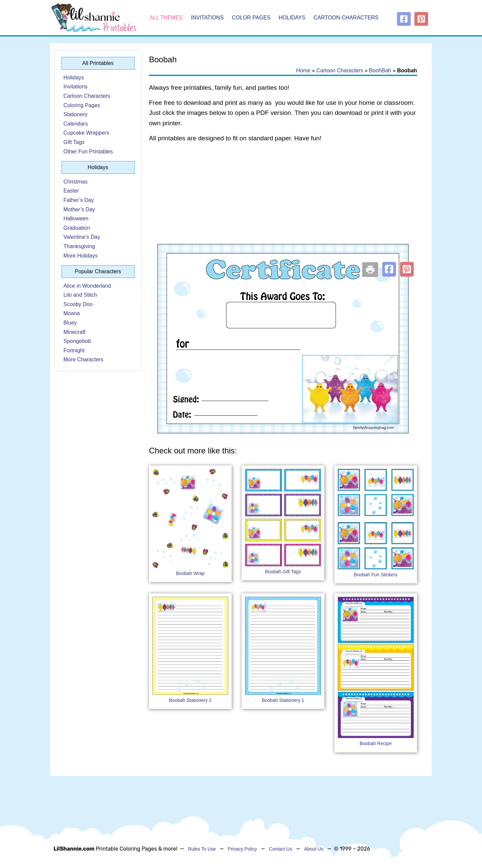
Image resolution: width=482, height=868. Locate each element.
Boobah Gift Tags (283, 572)
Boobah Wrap (190, 573)
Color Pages (251, 18)
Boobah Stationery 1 (283, 700)
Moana (72, 313)
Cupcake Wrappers (87, 133)
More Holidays (81, 256)
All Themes (166, 18)
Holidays (292, 18)
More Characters (84, 359)
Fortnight (74, 350)
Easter (71, 191)
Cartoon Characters (346, 18)
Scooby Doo (78, 304)
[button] (389, 269)
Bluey (70, 323)
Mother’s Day (79, 209)
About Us (314, 849)
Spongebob (77, 341)
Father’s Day (79, 200)
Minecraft (75, 332)
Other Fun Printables (88, 152)
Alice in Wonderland (87, 286)
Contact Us (280, 849)
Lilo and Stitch (81, 295)
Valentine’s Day (82, 237)
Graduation (77, 228)
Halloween (76, 219)
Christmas (76, 182)
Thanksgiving (79, 246)
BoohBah (380, 70)
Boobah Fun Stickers (376, 575)
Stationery (76, 114)
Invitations (207, 18)
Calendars (76, 124)
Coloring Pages (82, 105)
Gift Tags (74, 142)
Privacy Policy (243, 849)
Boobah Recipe (376, 743)
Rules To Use (202, 849)
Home (303, 70)
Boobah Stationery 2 (190, 700)
